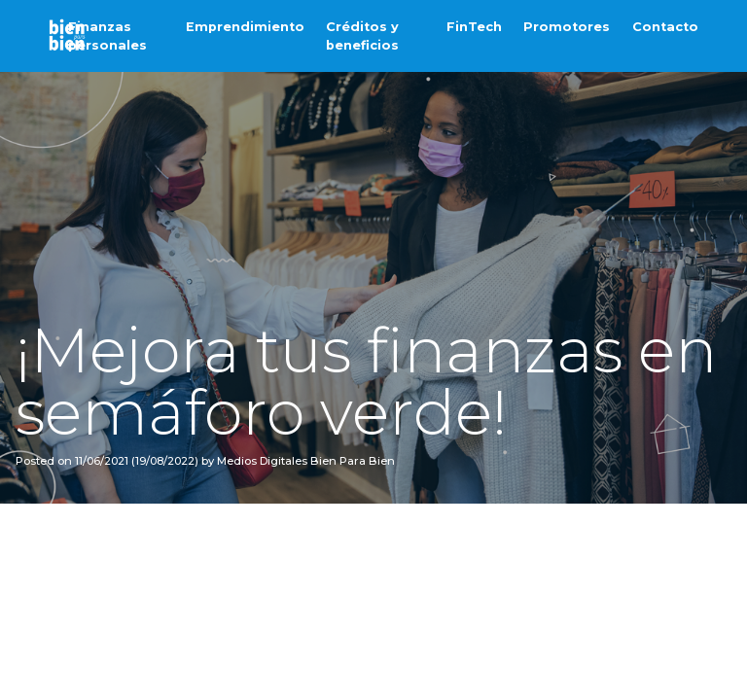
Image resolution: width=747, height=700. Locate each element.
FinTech (474, 27)
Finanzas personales (107, 36)
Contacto (665, 27)
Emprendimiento (245, 27)
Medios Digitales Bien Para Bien (304, 461)
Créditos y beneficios (362, 36)
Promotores (567, 27)
